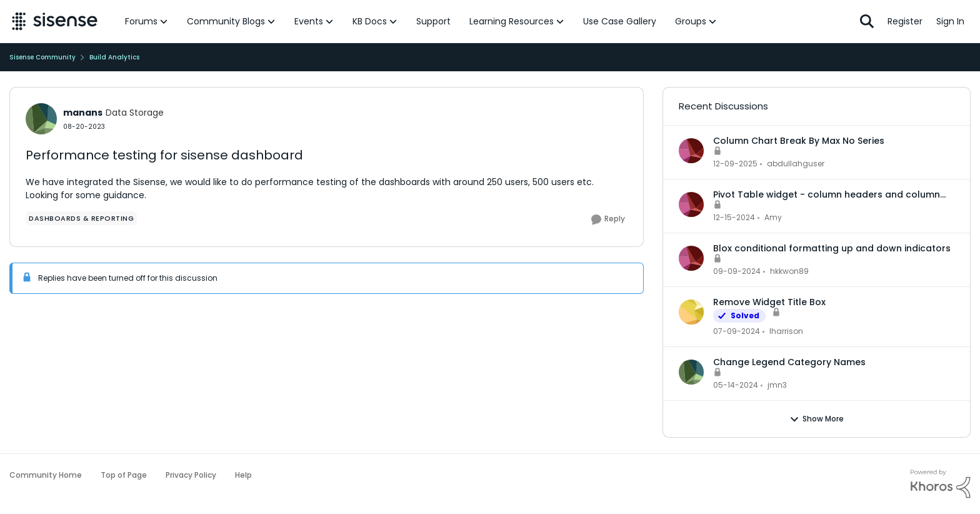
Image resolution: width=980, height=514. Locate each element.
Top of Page (124, 475)
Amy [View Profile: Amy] (773, 217)
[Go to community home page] (55, 21)
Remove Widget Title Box (769, 302)
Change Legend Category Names (789, 362)
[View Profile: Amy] (691, 204)
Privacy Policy (191, 475)
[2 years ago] (737, 331)
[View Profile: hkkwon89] (691, 258)
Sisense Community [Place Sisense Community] (42, 57)
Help (243, 475)
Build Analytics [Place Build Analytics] (114, 57)
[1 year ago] (734, 218)
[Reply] (608, 219)
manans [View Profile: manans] (83, 113)
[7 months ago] (735, 164)
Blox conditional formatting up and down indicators (832, 248)
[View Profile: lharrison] (691, 312)
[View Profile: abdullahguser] (691, 151)
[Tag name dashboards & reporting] (81, 218)
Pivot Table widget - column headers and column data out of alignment (827, 194)
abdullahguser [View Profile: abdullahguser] (796, 164)
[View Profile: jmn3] (691, 372)
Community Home (46, 475)
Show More (817, 419)
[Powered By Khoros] (941, 484)
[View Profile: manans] (41, 119)
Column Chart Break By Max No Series (799, 141)
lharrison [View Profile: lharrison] (786, 331)
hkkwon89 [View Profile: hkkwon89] (789, 271)
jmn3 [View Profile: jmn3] (777, 385)
